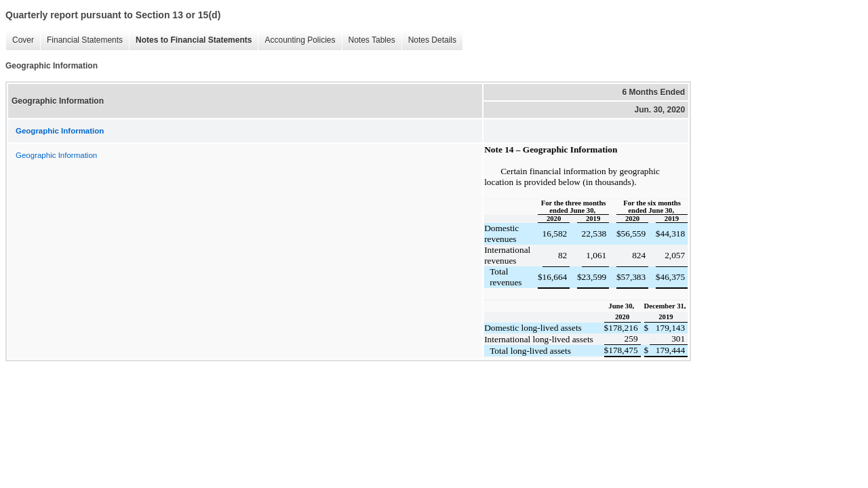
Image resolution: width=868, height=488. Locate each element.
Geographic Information (56, 155)
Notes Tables (369, 40)
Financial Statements (81, 40)
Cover (20, 40)
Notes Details (429, 40)
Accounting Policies (296, 40)
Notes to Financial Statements (190, 40)
